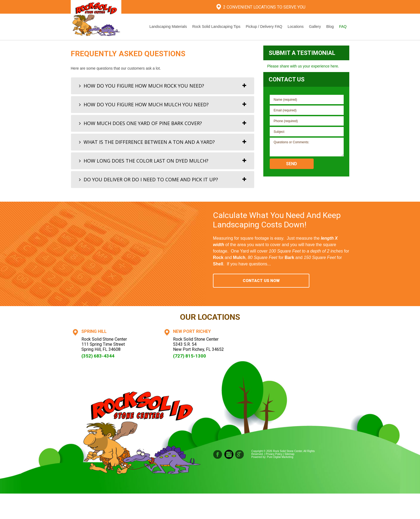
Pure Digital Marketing (280, 457)
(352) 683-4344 (98, 356)
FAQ (343, 27)
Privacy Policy (274, 454)
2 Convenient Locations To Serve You (264, 7)
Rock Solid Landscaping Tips (216, 27)
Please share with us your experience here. (303, 66)
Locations (296, 27)
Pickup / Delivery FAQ (264, 27)
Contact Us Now (261, 281)
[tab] (163, 86)
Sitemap (289, 454)
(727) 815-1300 (190, 356)
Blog (330, 27)
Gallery (315, 27)
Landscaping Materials (168, 27)
